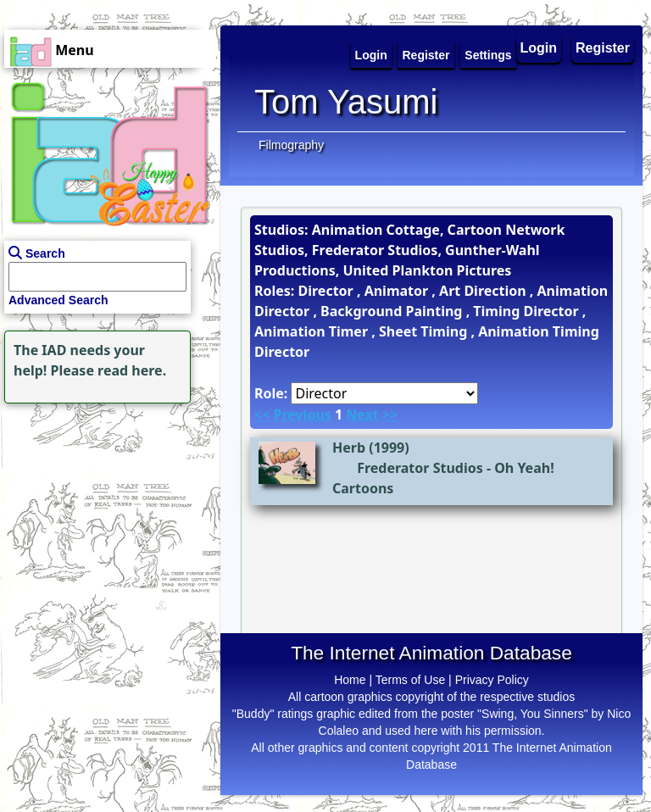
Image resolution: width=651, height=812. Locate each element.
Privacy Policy (492, 680)
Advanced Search (58, 300)
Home (350, 680)
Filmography (291, 145)
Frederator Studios (420, 468)
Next (362, 414)
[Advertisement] (106, 514)
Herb (349, 448)
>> (390, 414)
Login (539, 48)
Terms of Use (410, 680)
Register (603, 48)
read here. (132, 370)
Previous (302, 414)
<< (262, 414)
